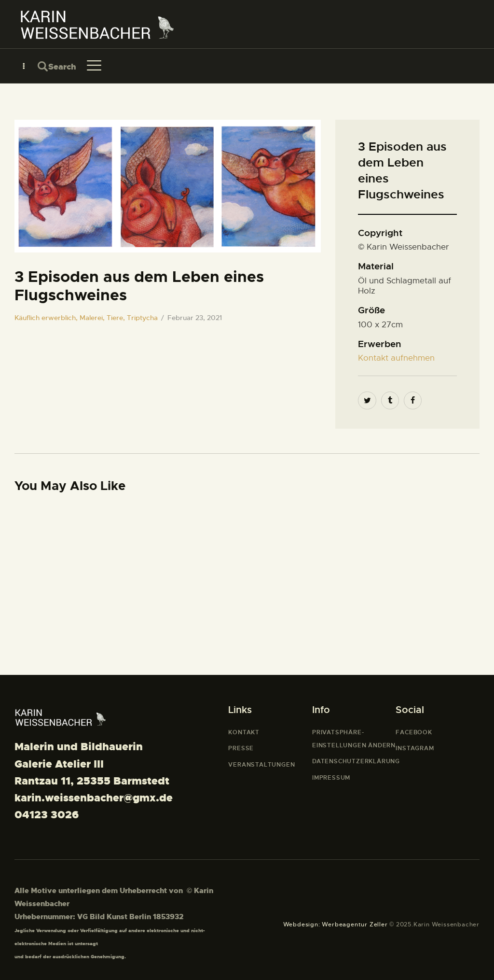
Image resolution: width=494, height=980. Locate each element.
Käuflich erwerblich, (47, 318)
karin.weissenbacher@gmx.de (94, 798)
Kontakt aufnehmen (396, 358)
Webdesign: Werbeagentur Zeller (336, 924)
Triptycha (142, 318)
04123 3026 (47, 815)
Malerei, (93, 318)
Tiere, (117, 318)
